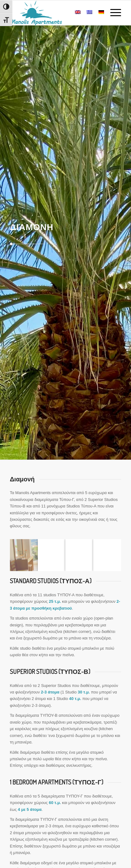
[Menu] (113, 13)
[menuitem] (113, 13)
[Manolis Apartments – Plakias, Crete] (55, 13)
